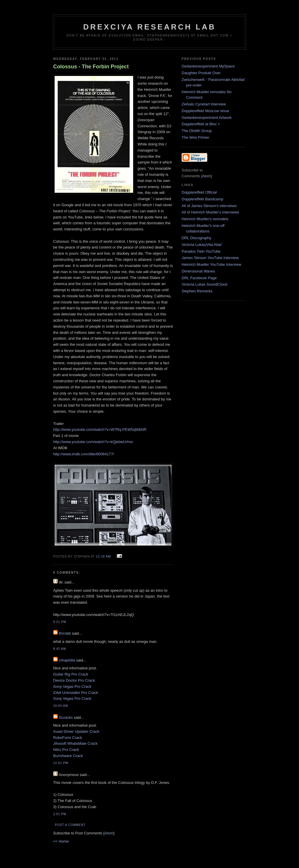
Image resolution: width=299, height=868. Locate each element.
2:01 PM (60, 814)
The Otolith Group (197, 131)
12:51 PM (61, 763)
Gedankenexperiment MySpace (208, 66)
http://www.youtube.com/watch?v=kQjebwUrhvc (93, 442)
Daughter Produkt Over (201, 73)
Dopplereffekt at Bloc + (201, 124)
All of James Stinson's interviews (209, 206)
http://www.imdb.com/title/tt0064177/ (84, 454)
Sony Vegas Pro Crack (72, 686)
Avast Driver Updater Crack (76, 731)
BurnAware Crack (68, 756)
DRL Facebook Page (199, 278)
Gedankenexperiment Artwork (207, 118)
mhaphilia (67, 660)
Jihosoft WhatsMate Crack (75, 743)
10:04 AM (61, 706)
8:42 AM (60, 649)
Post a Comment (70, 825)
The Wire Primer (195, 137)
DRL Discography (196, 238)
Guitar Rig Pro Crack (71, 674)
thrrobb (65, 633)
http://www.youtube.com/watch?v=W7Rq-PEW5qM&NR (100, 429)
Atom (109, 833)
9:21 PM (60, 622)
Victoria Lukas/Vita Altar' (202, 245)
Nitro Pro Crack (66, 750)
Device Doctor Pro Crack (74, 680)
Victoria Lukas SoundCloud (205, 284)
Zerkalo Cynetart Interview (204, 104)
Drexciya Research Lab (149, 27)
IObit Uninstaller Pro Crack (76, 693)
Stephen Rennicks (197, 291)
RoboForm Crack (68, 738)
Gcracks (66, 717)
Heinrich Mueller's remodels (205, 219)
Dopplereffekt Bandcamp (202, 199)
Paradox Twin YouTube (201, 251)
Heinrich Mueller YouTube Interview (211, 264)
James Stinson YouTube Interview (210, 258)
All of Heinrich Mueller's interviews (210, 212)
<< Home (61, 841)
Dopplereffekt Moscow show (205, 111)
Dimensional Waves (198, 271)
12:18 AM (104, 557)
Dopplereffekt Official (199, 192)
